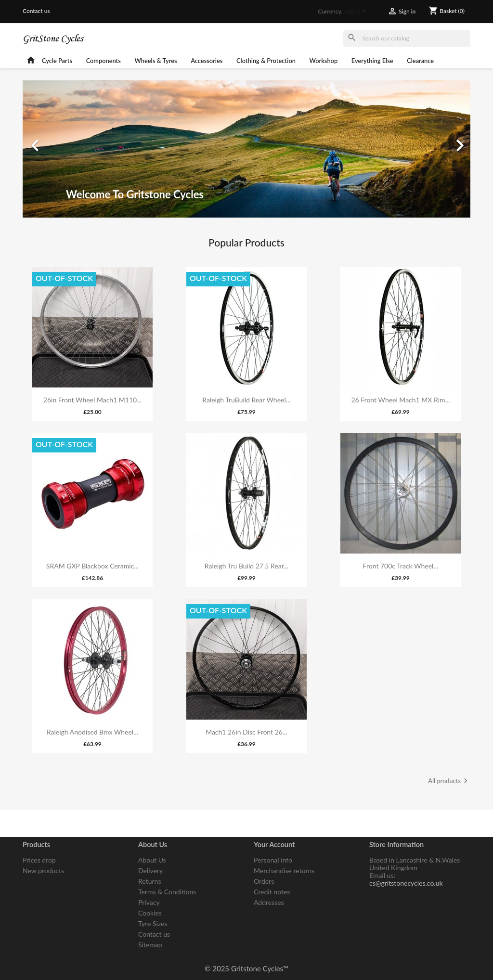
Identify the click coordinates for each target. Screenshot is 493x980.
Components (104, 61)
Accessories (207, 61)
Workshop (324, 61)
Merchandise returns (284, 870)
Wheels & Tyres (156, 61)
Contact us (36, 11)
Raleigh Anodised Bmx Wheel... (92, 732)
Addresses (269, 902)
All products (449, 782)
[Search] (407, 39)
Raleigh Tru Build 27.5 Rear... (246, 566)
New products (43, 870)
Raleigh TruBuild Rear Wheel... (246, 400)
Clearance (420, 61)
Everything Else (372, 61)
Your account (274, 845)
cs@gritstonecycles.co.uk (406, 883)
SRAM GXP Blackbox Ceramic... (92, 566)
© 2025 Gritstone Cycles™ (246, 968)
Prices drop (39, 860)
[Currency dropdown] (357, 12)
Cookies (150, 913)
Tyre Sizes (153, 923)
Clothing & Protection (266, 61)
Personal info (273, 860)
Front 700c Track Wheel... (401, 566)
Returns (149, 881)
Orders (264, 881)
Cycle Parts (57, 61)
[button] (56, 149)
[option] (246, 149)
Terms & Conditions (167, 892)
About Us (152, 860)
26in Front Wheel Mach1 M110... (92, 400)
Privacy (149, 902)
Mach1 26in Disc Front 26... (246, 732)
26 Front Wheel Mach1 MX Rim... (400, 400)
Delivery (150, 870)
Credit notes (272, 892)
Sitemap (150, 945)
